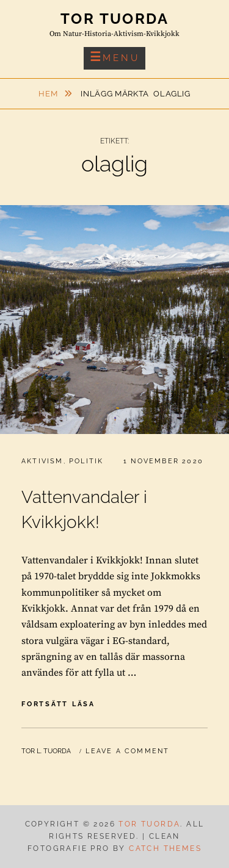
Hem (49, 94)
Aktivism (42, 461)
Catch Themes (165, 848)
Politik (86, 461)
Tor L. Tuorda (46, 751)
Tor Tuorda (114, 19)
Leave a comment (127, 751)
